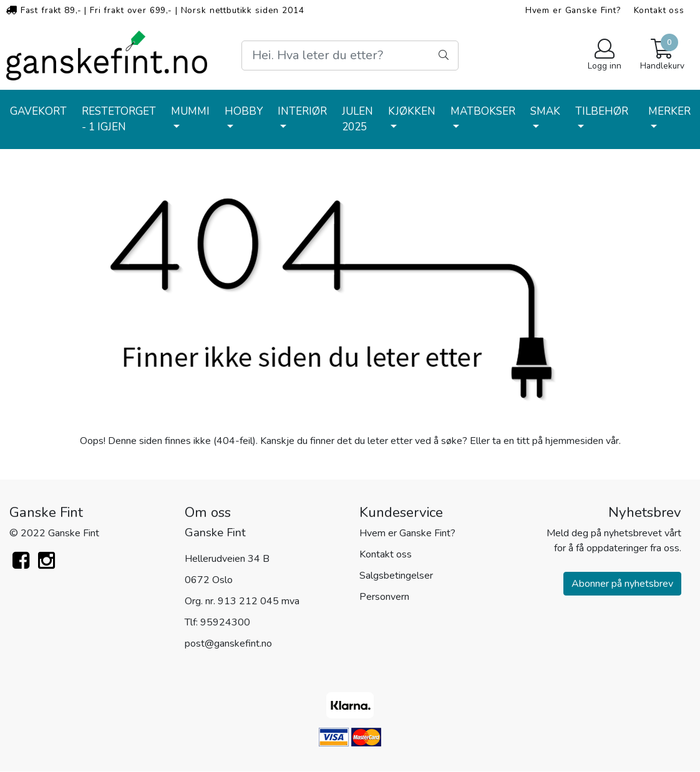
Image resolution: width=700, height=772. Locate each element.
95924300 (225, 622)
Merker (669, 111)
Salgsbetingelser (396, 576)
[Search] (350, 55)
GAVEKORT (38, 111)
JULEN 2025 (357, 119)
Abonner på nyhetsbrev (622, 584)
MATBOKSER (483, 111)
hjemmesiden (574, 441)
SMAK (545, 111)
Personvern (384, 597)
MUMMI (190, 111)
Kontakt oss (659, 10)
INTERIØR (302, 111)
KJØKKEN (412, 111)
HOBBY (244, 111)
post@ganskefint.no (228, 644)
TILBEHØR (602, 111)
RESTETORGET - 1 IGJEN (119, 119)
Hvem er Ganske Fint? (573, 10)
